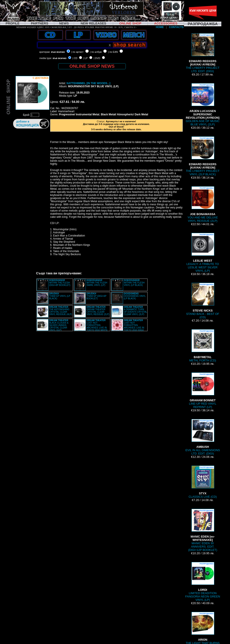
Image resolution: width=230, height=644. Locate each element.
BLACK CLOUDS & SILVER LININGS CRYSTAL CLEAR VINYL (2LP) (59, 325)
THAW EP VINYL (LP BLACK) (60, 296)
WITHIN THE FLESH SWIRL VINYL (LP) (97, 283)
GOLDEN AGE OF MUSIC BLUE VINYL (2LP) (203, 105)
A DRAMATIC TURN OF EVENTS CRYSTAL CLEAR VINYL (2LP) (135, 311)
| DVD (97, 58)
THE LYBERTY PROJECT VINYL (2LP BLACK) (203, 156)
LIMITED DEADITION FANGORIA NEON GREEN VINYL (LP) (203, 582)
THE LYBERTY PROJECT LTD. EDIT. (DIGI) (203, 53)
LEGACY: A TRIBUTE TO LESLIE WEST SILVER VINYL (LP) (203, 253)
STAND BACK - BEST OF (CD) (203, 301)
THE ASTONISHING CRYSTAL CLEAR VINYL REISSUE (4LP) (60, 311)
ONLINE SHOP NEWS (92, 66)
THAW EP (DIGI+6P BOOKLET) (96, 296)
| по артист (77, 52)
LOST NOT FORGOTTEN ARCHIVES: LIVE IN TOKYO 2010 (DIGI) (134, 325)
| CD (75, 58)
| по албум (96, 52)
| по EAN (113, 52)
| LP (85, 58)
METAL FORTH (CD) (203, 346)
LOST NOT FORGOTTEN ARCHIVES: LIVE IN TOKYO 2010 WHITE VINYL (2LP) (91, 326)
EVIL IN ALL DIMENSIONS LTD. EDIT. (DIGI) (203, 437)
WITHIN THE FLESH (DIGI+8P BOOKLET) (60, 283)
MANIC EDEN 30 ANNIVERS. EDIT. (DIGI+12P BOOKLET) (203, 530)
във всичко (58, 52)
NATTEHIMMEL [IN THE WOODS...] (89, 83)
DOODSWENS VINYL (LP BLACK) (135, 296)
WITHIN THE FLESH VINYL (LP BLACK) (134, 283)
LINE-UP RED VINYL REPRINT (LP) (203, 391)
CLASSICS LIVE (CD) (203, 482)
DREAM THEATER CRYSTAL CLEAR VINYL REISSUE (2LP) (98, 311)
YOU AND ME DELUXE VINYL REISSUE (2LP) (203, 204)
